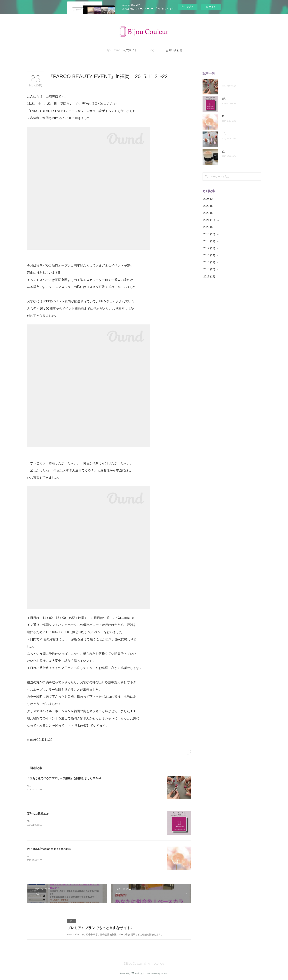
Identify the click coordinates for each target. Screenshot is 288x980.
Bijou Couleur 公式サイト (121, 50)
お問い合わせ (174, 50)
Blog (151, 50)
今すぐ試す (188, 7)
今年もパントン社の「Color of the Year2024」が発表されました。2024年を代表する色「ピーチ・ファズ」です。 (87, 856)
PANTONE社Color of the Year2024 (49, 849)
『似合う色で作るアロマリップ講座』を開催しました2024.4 (64, 778)
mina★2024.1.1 (35, 821)
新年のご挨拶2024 (38, 814)
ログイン (211, 7)
